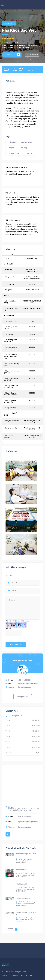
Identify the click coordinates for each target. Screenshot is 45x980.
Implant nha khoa (27, 142)
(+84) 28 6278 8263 (11, 43)
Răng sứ (11, 148)
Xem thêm (12, 929)
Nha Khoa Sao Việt (23, 661)
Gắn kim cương (13, 153)
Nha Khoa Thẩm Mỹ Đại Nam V (26, 913)
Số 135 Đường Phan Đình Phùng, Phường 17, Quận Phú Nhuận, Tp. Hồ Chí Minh (23, 810)
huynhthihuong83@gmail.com (28, 684)
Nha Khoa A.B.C (22, 884)
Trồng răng (28, 153)
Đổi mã (8, 629)
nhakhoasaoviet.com (25, 687)
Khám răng (12, 142)
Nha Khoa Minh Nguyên (24, 898)
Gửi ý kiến (16, 645)
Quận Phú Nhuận (10, 71)
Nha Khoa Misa (21, 870)
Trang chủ (8, 69)
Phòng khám (9, 23)
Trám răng (23, 148)
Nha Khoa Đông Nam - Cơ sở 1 (26, 855)
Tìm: (22, 254)
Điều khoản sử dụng (10, 976)
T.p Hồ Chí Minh (20, 69)
